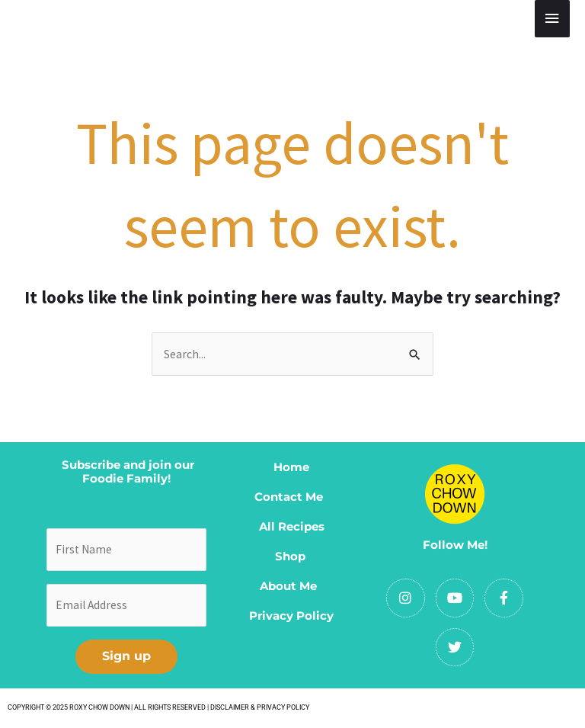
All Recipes (292, 526)
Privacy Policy (291, 616)
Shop (290, 556)
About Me (291, 586)
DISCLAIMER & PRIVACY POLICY (260, 707)
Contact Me (292, 497)
